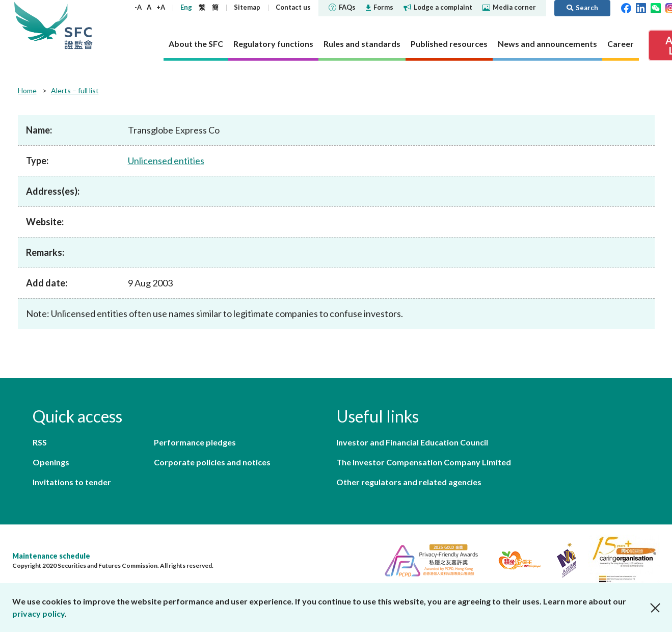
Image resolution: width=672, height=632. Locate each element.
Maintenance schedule (51, 556)
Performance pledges (195, 442)
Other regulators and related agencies (409, 482)
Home (27, 90)
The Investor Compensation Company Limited (424, 462)
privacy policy (38, 613)
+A (161, 7)
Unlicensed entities (166, 161)
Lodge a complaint (438, 7)
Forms (380, 7)
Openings (51, 462)
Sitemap (247, 7)
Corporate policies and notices (212, 462)
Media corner (509, 7)
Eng (186, 7)
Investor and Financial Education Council (412, 442)
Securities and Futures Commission (78, 25)
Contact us (293, 7)
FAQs (342, 7)
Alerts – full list (75, 90)
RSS (40, 442)
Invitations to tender (72, 482)
